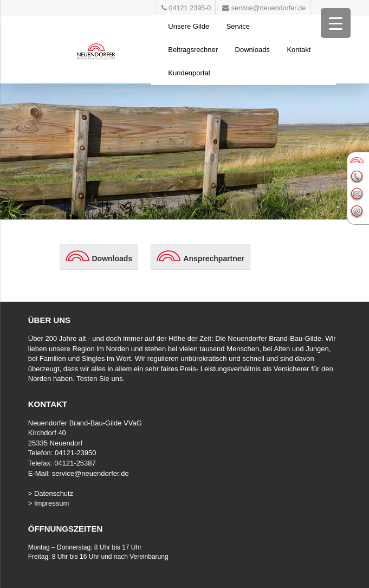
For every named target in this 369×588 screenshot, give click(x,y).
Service (238, 26)
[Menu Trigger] (336, 23)
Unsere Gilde (189, 26)
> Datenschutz (51, 493)
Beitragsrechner (193, 50)
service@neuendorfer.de (90, 473)
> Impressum (49, 503)
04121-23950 (76, 453)
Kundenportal (189, 73)
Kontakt (299, 50)
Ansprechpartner (214, 259)
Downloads (253, 50)
